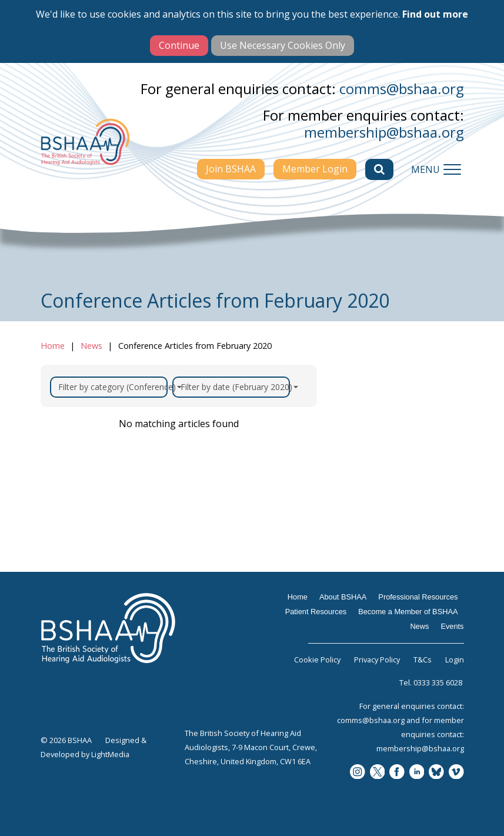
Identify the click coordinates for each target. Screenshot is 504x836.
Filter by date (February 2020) (235, 387)
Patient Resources (316, 612)
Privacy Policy (377, 660)
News (91, 346)
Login (455, 660)
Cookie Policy (317, 660)
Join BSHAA (231, 169)
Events (452, 626)
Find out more (435, 14)
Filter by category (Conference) (113, 387)
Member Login (315, 169)
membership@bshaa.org (384, 132)
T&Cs (423, 660)
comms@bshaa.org (402, 89)
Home (53, 346)
